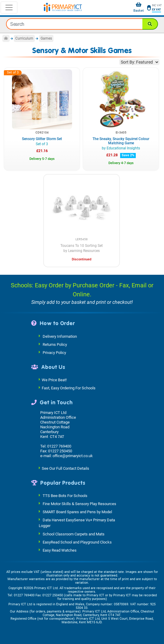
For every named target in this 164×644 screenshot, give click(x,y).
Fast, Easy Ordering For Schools (69, 388)
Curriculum (24, 38)
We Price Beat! (54, 380)
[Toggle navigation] (9, 7)
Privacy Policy (54, 352)
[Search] (150, 24)
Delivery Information (60, 336)
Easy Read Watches (60, 550)
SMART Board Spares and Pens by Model (77, 512)
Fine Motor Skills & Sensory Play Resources (79, 504)
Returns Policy (55, 344)
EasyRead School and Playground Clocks (77, 542)
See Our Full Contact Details (65, 468)
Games (46, 38)
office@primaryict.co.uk (73, 456)
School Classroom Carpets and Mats (74, 534)
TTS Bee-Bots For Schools (65, 496)
